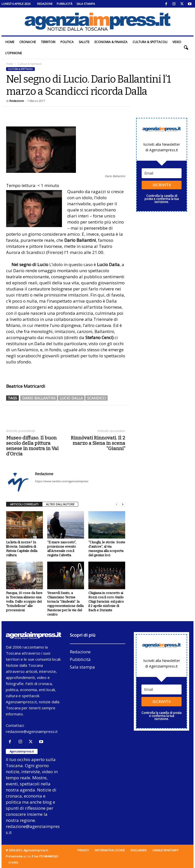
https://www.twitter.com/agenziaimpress (61, 481)
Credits (13, 862)
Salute (84, 42)
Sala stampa (86, 4)
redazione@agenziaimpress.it (32, 731)
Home (10, 42)
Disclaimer (139, 850)
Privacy (83, 850)
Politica (67, 42)
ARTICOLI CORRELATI (24, 504)
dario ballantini (39, 398)
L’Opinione (14, 53)
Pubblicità (64, 4)
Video (177, 42)
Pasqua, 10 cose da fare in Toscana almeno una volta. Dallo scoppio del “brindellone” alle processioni (24, 602)
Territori (48, 42)
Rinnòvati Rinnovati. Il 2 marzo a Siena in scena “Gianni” (98, 443)
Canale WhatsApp (165, 850)
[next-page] (123, 504)
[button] (186, 48)
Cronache (28, 42)
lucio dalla (71, 398)
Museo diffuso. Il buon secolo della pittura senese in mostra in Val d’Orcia (32, 446)
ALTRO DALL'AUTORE (60, 504)
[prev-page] (117, 504)
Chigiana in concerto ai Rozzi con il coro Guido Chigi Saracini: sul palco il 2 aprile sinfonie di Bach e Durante (106, 602)
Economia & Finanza (111, 42)
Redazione (45, 4)
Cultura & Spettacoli (150, 42)
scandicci (96, 398)
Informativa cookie (110, 850)
